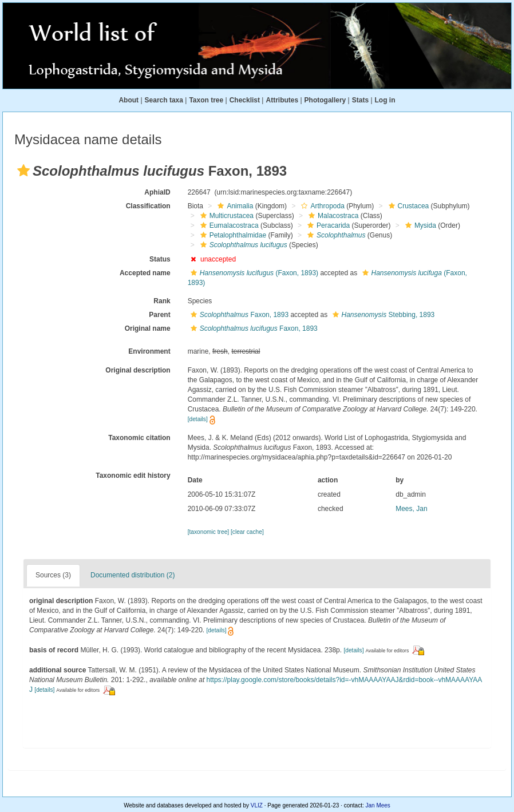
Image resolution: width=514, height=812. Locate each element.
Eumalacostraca (228, 225)
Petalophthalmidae (232, 235)
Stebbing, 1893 (382, 315)
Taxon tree (206, 100)
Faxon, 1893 (238, 315)
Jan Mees (378, 805)
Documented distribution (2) (133, 575)
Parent (159, 315)
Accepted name (145, 273)
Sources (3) (53, 575)
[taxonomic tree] (208, 532)
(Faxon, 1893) (253, 273)
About (128, 100)
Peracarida (327, 225)
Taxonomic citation (139, 438)
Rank (162, 301)
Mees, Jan (411, 509)
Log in (385, 100)
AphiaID (157, 192)
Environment (149, 351)
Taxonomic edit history (133, 476)
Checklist (245, 100)
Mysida (419, 225)
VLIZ (257, 805)
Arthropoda (321, 206)
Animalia (234, 206)
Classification (148, 206)
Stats (360, 100)
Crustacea (408, 206)
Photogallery (325, 100)
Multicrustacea (226, 216)
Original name (148, 328)
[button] (23, 171)
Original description (138, 370)
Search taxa (164, 100)
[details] (198, 419)
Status (160, 259)
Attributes (282, 100)
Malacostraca (332, 216)
